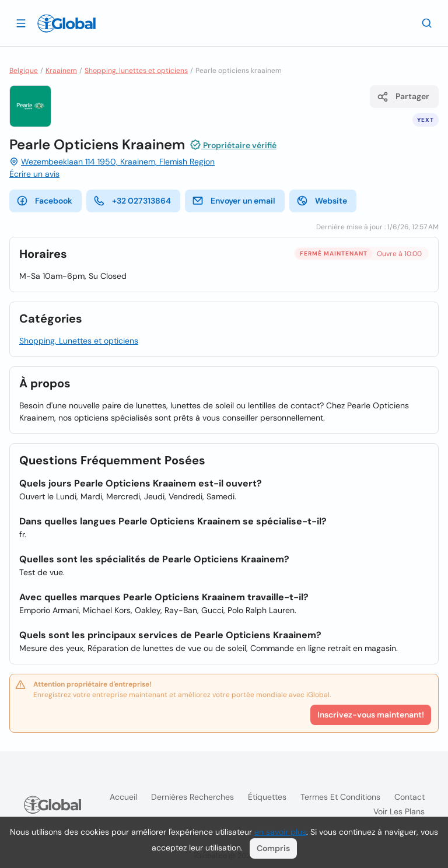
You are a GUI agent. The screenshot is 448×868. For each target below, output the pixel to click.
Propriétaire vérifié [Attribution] (233, 145)
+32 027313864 (132, 201)
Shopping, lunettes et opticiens (136, 71)
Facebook (44, 201)
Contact (409, 797)
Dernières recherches (192, 797)
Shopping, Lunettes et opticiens (79, 341)
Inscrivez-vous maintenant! (371, 715)
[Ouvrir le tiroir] (21, 23)
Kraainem (61, 71)
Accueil (123, 797)
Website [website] (322, 201)
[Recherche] (427, 23)
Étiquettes (267, 797)
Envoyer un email (234, 201)
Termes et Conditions (340, 797)
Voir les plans (399, 811)
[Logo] (66, 23)
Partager (403, 97)
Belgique (24, 71)
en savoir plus (280, 832)
